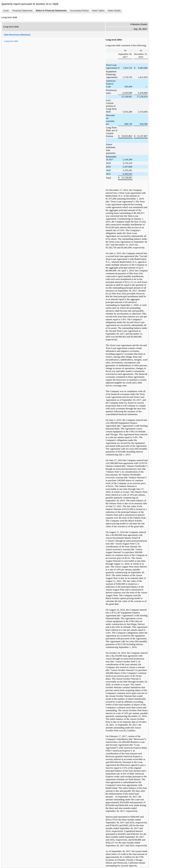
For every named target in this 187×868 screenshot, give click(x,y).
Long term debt (11, 41)
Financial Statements (22, 11)
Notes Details (113, 11)
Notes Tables (97, 11)
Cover (5, 11)
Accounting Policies (78, 11)
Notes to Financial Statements (50, 11)
